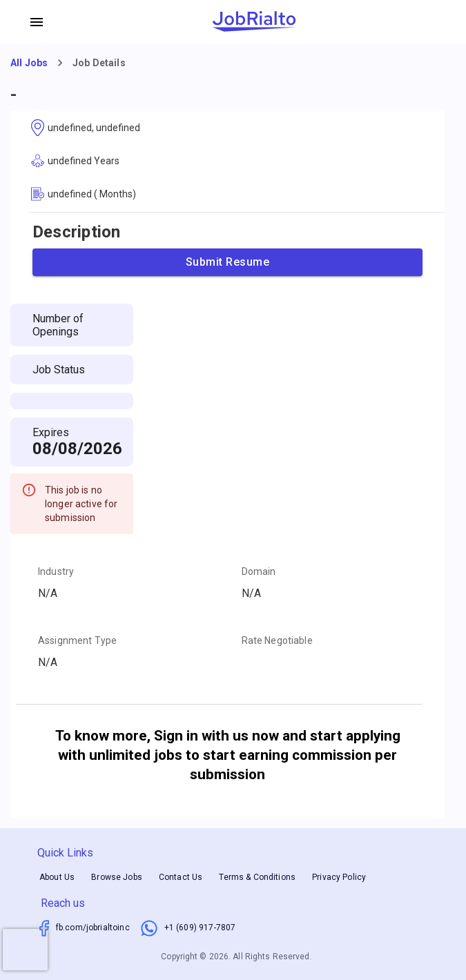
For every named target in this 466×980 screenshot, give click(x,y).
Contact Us (181, 877)
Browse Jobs (117, 877)
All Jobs (29, 63)
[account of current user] (37, 22)
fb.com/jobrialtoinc (93, 928)
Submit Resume (227, 262)
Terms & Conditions (257, 877)
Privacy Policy (339, 877)
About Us (57, 877)
